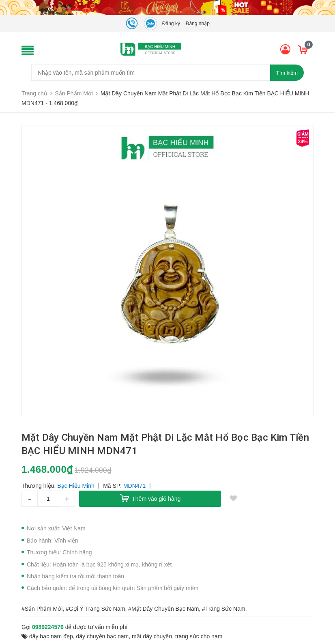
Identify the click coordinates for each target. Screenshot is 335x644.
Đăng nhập (198, 24)
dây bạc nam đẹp (51, 636)
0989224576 (48, 627)
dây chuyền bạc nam (103, 636)
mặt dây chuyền (152, 636)
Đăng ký (171, 24)
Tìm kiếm (287, 73)
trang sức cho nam (199, 636)
